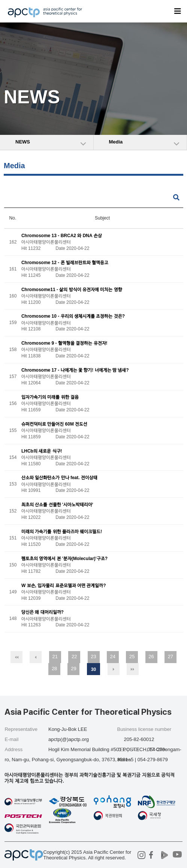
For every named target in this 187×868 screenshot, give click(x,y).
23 (93, 657)
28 (54, 669)
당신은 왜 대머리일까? (43, 613)
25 (132, 657)
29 (73, 669)
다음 (114, 669)
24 (113, 657)
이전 (36, 657)
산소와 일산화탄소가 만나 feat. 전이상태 (59, 478)
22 (74, 657)
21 (55, 657)
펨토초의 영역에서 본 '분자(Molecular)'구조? (64, 559)
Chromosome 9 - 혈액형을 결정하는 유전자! (64, 344)
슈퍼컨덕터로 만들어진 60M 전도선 (54, 424)
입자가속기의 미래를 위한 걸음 (50, 397)
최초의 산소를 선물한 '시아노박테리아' (57, 505)
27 (171, 657)
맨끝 (133, 669)
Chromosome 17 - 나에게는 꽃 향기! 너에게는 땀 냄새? (75, 370)
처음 (16, 657)
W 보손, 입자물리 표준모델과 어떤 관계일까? (64, 586)
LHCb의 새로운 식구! (42, 451)
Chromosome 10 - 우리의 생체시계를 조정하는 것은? (73, 317)
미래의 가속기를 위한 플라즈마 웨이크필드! (62, 532)
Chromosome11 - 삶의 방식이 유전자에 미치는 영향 (72, 290)
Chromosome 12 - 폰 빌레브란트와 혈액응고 (65, 263)
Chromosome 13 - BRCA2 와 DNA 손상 (62, 236)
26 (151, 657)
